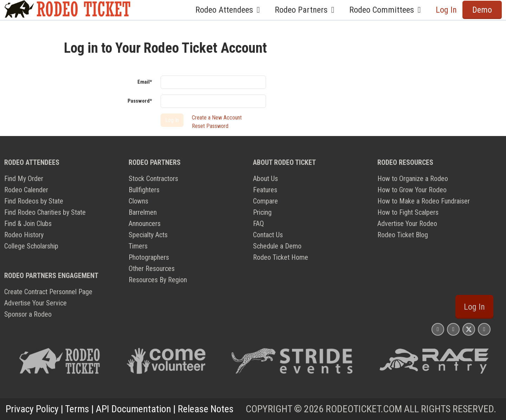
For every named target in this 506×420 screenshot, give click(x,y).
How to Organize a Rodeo (413, 179)
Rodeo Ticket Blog (403, 235)
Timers (138, 246)
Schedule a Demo (277, 246)
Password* (140, 101)
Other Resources (152, 269)
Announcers (145, 224)
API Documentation (134, 409)
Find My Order (24, 179)
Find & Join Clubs (28, 224)
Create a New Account (217, 118)
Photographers (149, 257)
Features (265, 190)
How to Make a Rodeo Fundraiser (424, 201)
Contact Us (268, 235)
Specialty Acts (148, 235)
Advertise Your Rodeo (407, 224)
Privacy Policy (32, 409)
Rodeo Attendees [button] (229, 10)
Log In (446, 10)
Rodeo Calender (26, 190)
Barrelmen (143, 212)
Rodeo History (24, 235)
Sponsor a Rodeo (28, 314)
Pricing (262, 212)
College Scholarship (31, 246)
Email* (145, 82)
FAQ (258, 224)
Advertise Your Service (35, 303)
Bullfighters (144, 190)
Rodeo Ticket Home (281, 257)
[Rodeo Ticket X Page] (469, 329)
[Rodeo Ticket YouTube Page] (484, 329)
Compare (265, 201)
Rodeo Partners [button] (306, 10)
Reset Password (210, 126)
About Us (265, 179)
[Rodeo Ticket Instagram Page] (438, 329)
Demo (482, 10)
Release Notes (206, 409)
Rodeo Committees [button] (387, 10)
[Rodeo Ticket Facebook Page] (453, 329)
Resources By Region (158, 280)
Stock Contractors (153, 179)
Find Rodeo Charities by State (45, 212)
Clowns (138, 201)
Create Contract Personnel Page (48, 292)
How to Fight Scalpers (408, 212)
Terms (77, 409)
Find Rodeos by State (34, 201)
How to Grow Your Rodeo (412, 190)
